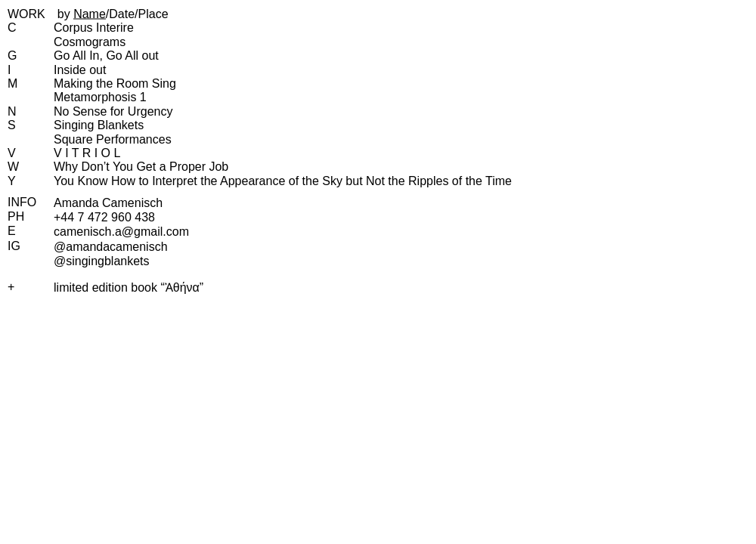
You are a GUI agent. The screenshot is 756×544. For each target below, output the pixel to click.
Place (153, 14)
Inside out (80, 70)
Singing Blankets (99, 125)
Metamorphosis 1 (100, 97)
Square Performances (113, 139)
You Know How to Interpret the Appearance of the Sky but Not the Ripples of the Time (283, 181)
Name (90, 14)
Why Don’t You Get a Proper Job (141, 167)
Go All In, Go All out (106, 56)
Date (122, 14)
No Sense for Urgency (113, 111)
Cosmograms (90, 42)
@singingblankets (102, 261)
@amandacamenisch (111, 247)
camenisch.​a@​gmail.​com (121, 232)
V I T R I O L (87, 153)
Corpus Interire (94, 28)
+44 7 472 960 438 (104, 217)
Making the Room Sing (115, 83)
